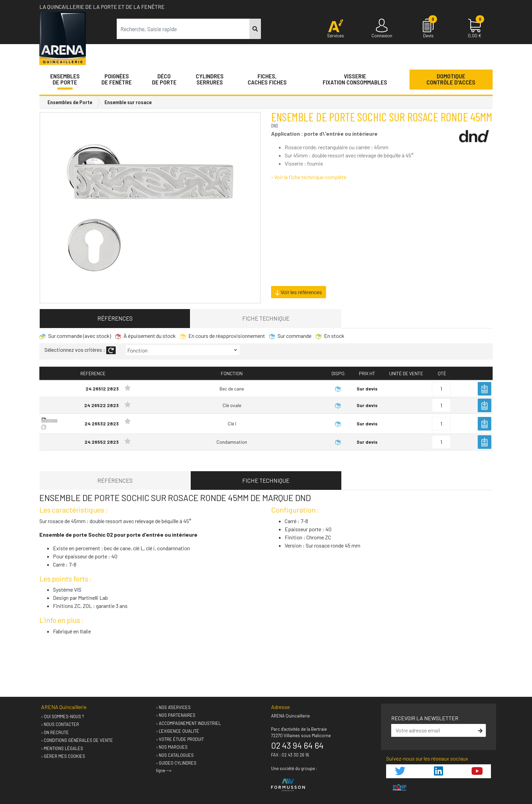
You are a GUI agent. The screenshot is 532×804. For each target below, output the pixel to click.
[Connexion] (382, 29)
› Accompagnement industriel (188, 723)
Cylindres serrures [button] (210, 79)
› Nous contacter (60, 724)
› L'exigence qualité (178, 731)
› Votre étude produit (180, 739)
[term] (183, 29)
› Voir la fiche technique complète (309, 177)
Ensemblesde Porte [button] (65, 79)
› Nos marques (172, 747)
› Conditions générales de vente (77, 740)
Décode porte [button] (164, 79)
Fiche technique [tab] (266, 318)
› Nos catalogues (175, 755)
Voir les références (299, 292)
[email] (434, 730)
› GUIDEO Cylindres (176, 763)
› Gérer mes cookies (63, 756)
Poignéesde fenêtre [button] (117, 79)
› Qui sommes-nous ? (63, 716)
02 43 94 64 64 (297, 745)
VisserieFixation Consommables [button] (355, 79)
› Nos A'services (173, 707)
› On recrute (55, 732)
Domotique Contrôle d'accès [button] (451, 79)
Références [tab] (115, 318)
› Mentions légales (62, 748)
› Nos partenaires (176, 715)
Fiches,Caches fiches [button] (267, 79)
